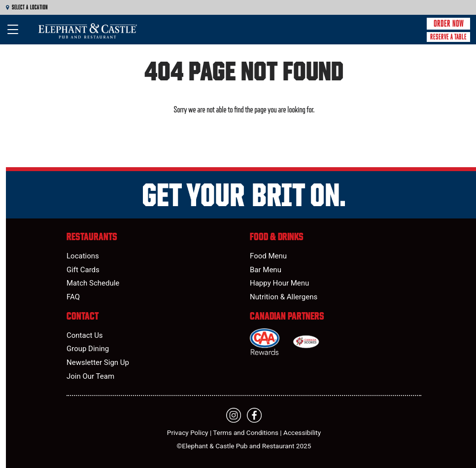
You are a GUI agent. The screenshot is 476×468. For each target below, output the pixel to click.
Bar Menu (266, 270)
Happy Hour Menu (279, 283)
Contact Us (85, 335)
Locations (83, 256)
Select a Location (27, 7)
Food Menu (268, 256)
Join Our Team (90, 376)
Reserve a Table (448, 37)
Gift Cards (83, 270)
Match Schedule (93, 283)
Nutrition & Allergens (284, 297)
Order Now (449, 24)
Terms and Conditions (246, 432)
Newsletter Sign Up (98, 362)
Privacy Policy (188, 432)
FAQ (73, 297)
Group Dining (88, 349)
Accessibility (302, 432)
